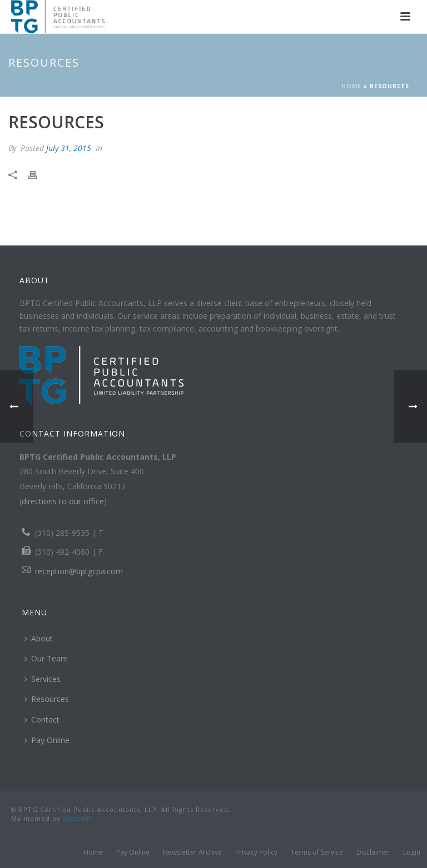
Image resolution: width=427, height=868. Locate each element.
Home (351, 86)
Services (43, 679)
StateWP (77, 818)
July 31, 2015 (69, 148)
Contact (42, 719)
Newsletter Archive (192, 852)
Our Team (46, 658)
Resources (47, 699)
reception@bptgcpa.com (79, 571)
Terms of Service (317, 852)
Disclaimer (373, 852)
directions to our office (63, 501)
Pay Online (47, 740)
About (39, 638)
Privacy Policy (256, 852)
